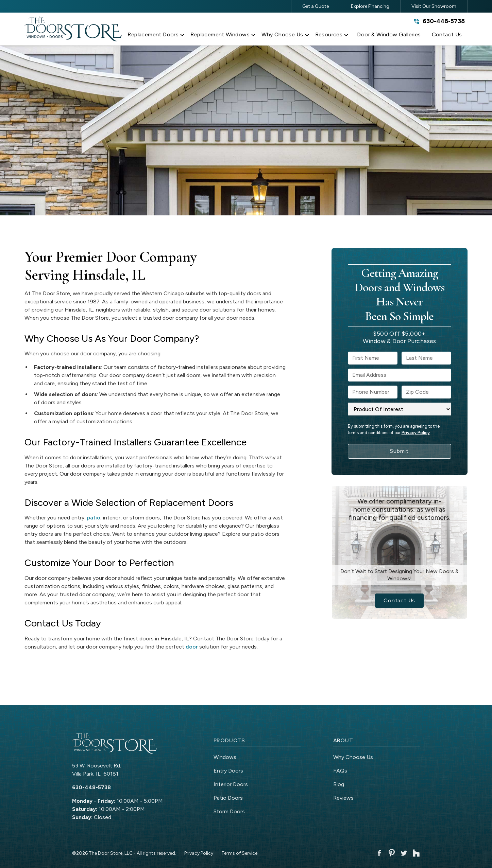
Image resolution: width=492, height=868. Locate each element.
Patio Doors (228, 798)
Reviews (343, 798)
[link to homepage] (73, 29)
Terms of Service (239, 853)
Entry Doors (228, 771)
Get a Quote (316, 6)
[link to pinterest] (392, 853)
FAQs (340, 771)
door (192, 647)
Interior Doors (231, 784)
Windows (225, 757)
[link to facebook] (379, 853)
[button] (156, 36)
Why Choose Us (353, 757)
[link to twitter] (404, 853)
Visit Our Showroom (434, 6)
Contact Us (399, 600)
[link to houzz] (416, 853)
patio (94, 518)
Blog (339, 784)
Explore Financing (370, 6)
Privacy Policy (416, 433)
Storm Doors (229, 811)
